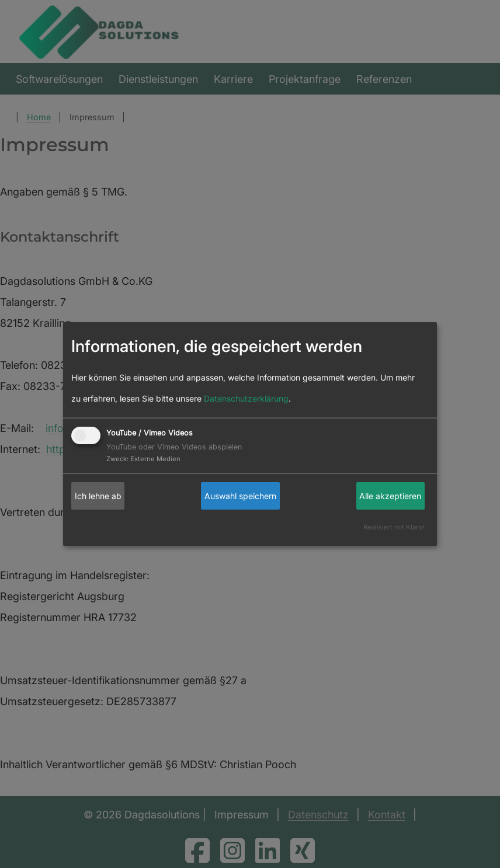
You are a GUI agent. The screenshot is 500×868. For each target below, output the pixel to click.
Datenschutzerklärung (246, 398)
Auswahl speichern (240, 496)
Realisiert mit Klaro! (394, 527)
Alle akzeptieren (390, 496)
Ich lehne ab (98, 496)
